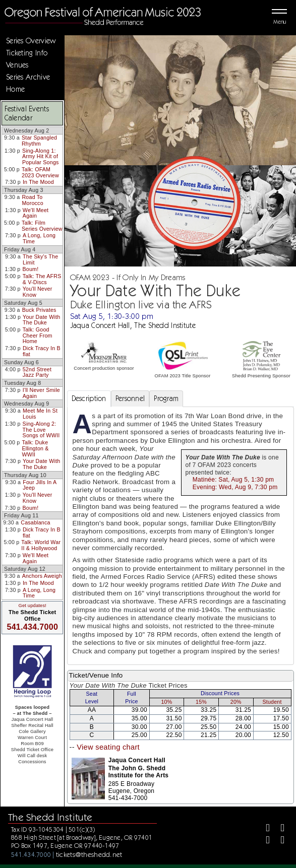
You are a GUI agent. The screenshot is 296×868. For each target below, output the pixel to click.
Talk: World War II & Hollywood (41, 545)
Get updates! (32, 606)
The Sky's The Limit (40, 259)
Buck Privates (39, 310)
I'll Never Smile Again (41, 393)
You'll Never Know (38, 292)
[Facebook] (263, 829)
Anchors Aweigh (42, 576)
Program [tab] (166, 398)
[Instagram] (263, 842)
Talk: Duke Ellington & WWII (35, 448)
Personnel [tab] (130, 398)
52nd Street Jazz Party (37, 372)
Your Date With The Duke (41, 320)
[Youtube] (279, 842)
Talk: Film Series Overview (42, 226)
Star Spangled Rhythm (39, 141)
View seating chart (108, 747)
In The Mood (38, 182)
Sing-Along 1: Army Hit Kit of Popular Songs (41, 156)
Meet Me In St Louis (40, 414)
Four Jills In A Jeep (40, 485)
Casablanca (35, 522)
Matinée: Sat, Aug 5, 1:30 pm (233, 480)
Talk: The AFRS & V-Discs (42, 279)
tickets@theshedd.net (89, 854)
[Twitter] (279, 829)
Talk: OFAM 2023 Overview (40, 172)
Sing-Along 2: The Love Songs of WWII (41, 429)
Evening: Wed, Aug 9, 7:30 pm (235, 487)
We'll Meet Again (36, 213)
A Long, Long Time (39, 238)
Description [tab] (89, 398)
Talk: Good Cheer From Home (38, 335)
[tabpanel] (181, 536)
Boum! (31, 269)
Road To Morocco (32, 200)
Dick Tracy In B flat (42, 351)
